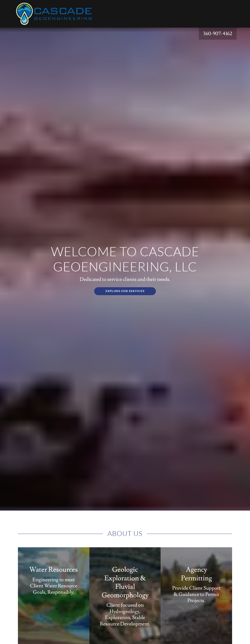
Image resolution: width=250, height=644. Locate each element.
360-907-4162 (218, 34)
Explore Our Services (125, 291)
